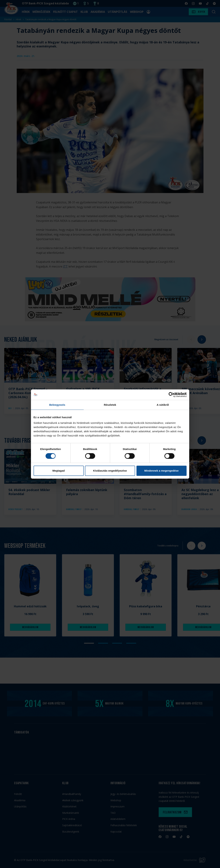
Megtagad (59, 471)
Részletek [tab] (110, 405)
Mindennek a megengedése (161, 471)
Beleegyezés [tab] (57, 405)
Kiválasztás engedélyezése (110, 471)
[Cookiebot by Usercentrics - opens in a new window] (171, 395)
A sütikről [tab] (163, 405)
